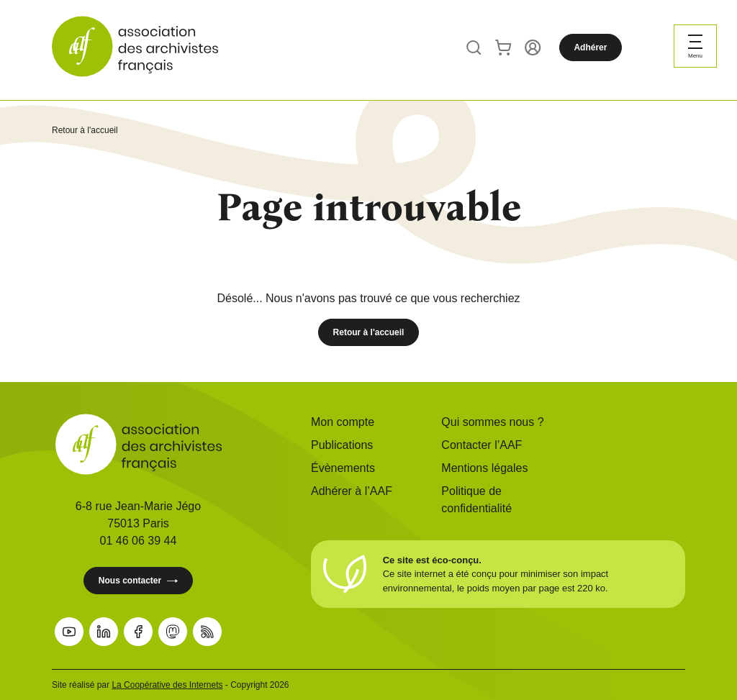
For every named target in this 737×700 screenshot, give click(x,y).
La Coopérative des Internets (167, 685)
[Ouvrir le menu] (695, 46)
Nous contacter (138, 581)
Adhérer (590, 47)
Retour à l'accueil (85, 130)
